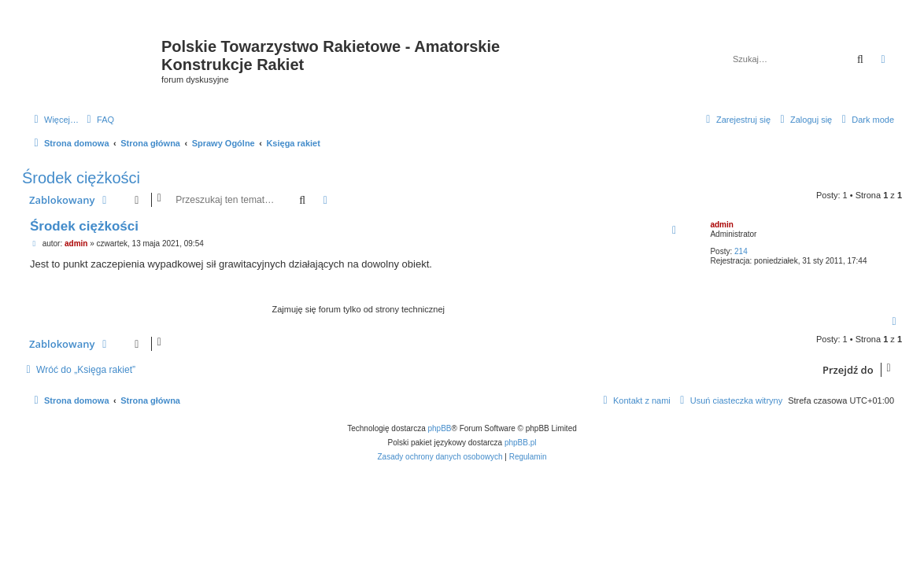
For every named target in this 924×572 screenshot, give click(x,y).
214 (741, 251)
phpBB (440, 428)
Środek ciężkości (81, 178)
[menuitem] (98, 120)
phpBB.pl (521, 443)
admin (721, 225)
